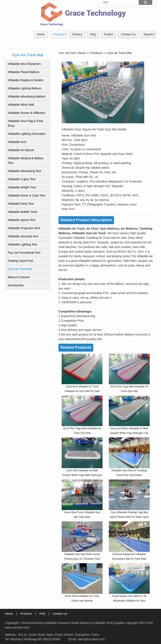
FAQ (93, 34)
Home (41, 34)
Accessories (16, 285)
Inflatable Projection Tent (24, 228)
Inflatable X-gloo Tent (21, 179)
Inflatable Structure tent (23, 236)
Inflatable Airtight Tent (22, 187)
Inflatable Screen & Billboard (26, 113)
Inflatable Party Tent (21, 204)
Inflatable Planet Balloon (24, 72)
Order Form (68, 209)
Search (148, 34)
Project (109, 34)
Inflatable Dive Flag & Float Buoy (25, 123)
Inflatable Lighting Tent (22, 244)
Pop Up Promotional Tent (24, 253)
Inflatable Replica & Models (26, 80)
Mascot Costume (19, 277)
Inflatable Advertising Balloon (27, 96)
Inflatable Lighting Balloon (25, 88)
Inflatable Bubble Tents (23, 212)
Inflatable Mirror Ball (21, 105)
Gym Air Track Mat (20, 269)
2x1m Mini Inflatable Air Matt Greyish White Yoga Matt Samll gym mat (82, 475)
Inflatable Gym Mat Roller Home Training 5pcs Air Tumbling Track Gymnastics (82, 559)
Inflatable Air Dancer (21, 150)
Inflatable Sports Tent (21, 220)
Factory (77, 34)
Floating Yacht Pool (20, 261)
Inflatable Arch (17, 142)
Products (59, 34)
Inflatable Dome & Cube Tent (27, 195)
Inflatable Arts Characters (24, 64)
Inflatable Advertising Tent (24, 171)
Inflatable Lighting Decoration (27, 134)
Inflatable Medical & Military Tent (26, 161)
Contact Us (128, 34)
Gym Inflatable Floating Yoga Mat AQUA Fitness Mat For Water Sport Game (129, 517)
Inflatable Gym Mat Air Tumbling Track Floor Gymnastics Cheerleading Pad (129, 475)
